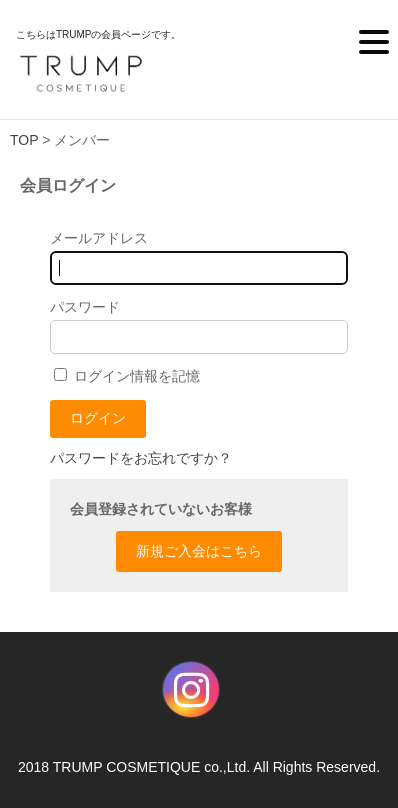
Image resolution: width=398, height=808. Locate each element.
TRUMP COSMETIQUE (127, 767)
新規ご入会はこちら (199, 551)
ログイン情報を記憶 (127, 376)
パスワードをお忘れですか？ (141, 458)
